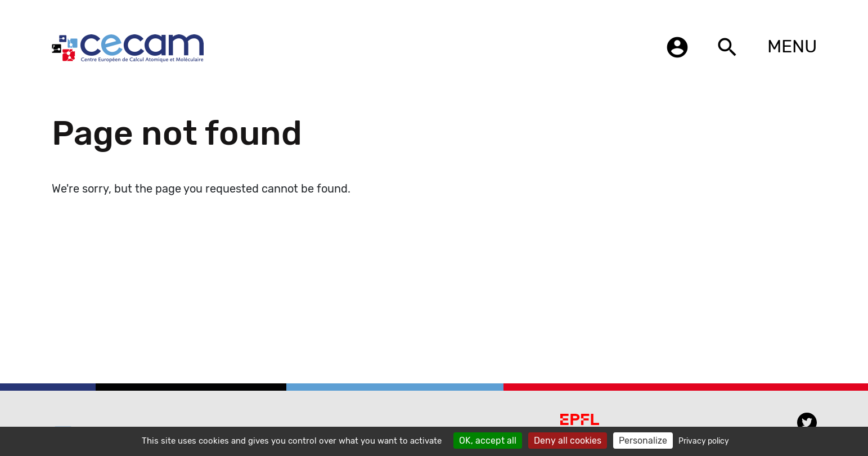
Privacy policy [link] (704, 441)
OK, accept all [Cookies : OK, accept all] (488, 441)
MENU (792, 46)
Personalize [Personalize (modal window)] (643, 441)
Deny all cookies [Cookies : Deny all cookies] (568, 441)
